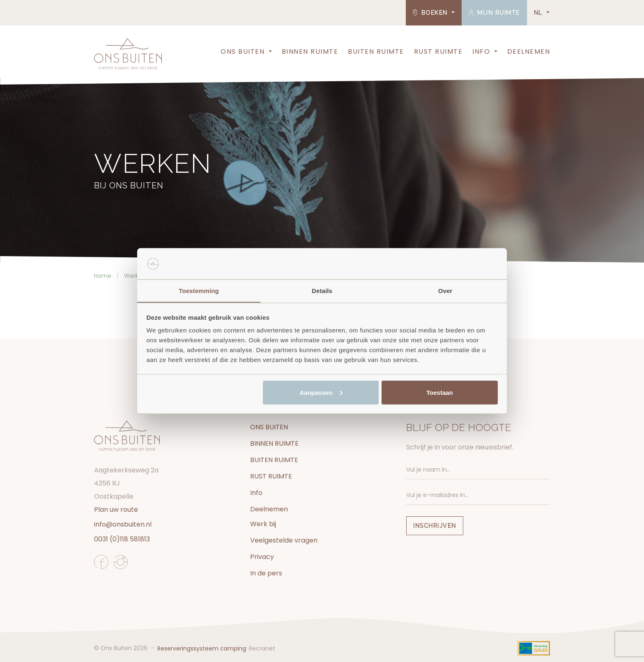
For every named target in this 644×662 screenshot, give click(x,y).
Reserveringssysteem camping (202, 648)
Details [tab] (322, 290)
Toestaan (440, 393)
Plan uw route (116, 510)
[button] (269, 52)
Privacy (262, 557)
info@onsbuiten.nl (123, 524)
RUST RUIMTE (438, 52)
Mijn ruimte (494, 13)
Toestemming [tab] (199, 290)
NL (539, 13)
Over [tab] (445, 290)
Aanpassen (321, 393)
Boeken (431, 13)
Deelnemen (529, 52)
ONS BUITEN (243, 52)
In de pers (266, 573)
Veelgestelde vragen (284, 540)
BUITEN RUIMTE (376, 52)
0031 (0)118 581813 (122, 539)
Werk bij (263, 524)
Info (481, 52)
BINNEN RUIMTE (310, 52)
